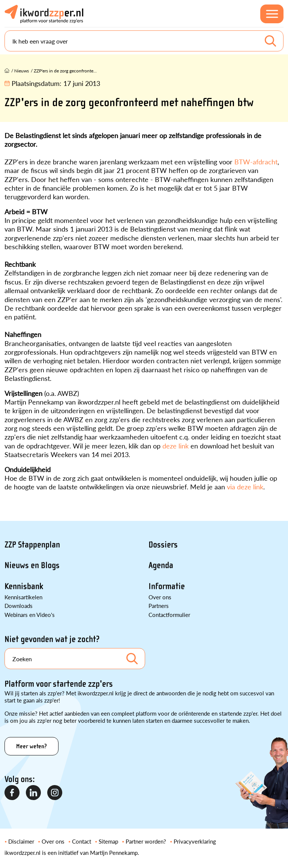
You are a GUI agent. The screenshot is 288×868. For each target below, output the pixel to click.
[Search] (144, 41)
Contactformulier (169, 615)
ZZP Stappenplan (32, 545)
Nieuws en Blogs (32, 565)
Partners (159, 605)
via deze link (245, 487)
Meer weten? (31, 746)
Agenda (161, 565)
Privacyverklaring (195, 841)
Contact (82, 841)
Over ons (160, 597)
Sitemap (108, 841)
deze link (175, 446)
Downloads (19, 605)
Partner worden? (146, 841)
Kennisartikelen (23, 597)
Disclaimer (21, 841)
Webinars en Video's (30, 615)
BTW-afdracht (255, 162)
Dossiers (163, 545)
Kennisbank (24, 586)
